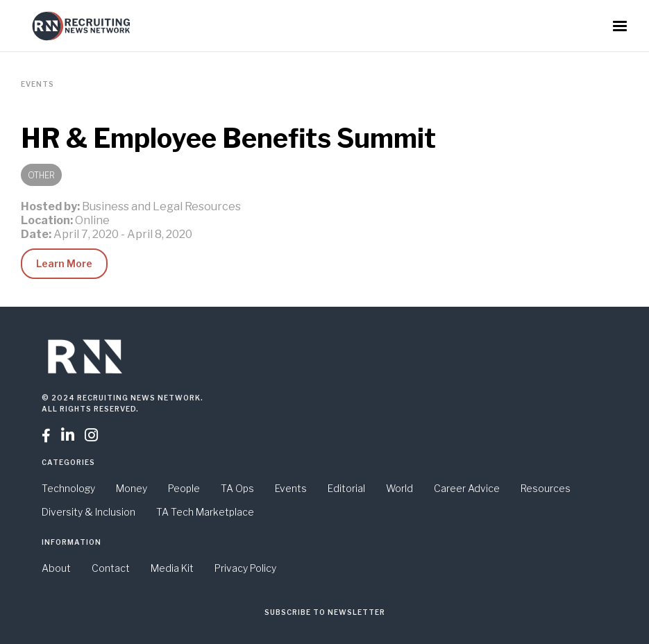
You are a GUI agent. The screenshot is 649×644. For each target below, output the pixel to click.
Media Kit (172, 568)
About (56, 568)
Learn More (64, 263)
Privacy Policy (245, 568)
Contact (111, 568)
